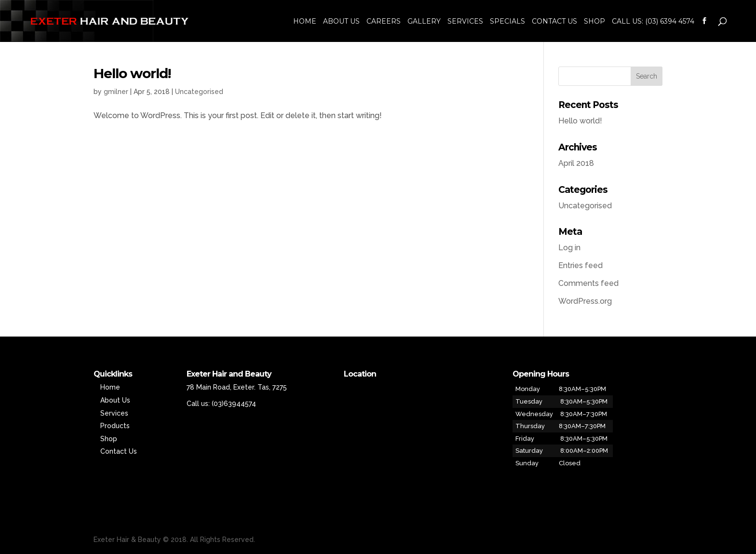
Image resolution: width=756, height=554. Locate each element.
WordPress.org (585, 301)
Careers (384, 22)
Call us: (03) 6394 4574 (653, 22)
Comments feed (588, 283)
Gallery (424, 22)
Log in (569, 248)
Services (465, 22)
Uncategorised (199, 92)
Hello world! (132, 73)
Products (115, 426)
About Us (341, 22)
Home (305, 22)
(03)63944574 (234, 404)
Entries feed (580, 265)
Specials (507, 22)
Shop (594, 22)
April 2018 (576, 163)
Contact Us (554, 22)
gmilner (116, 92)
